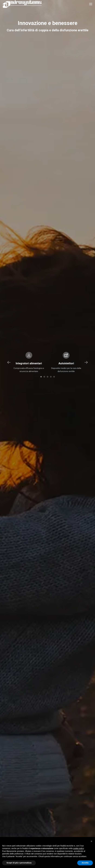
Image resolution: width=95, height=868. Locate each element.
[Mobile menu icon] (91, 4)
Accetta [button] (85, 863)
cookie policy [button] (78, 848)
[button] (9, 362)
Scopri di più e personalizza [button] (19, 863)
